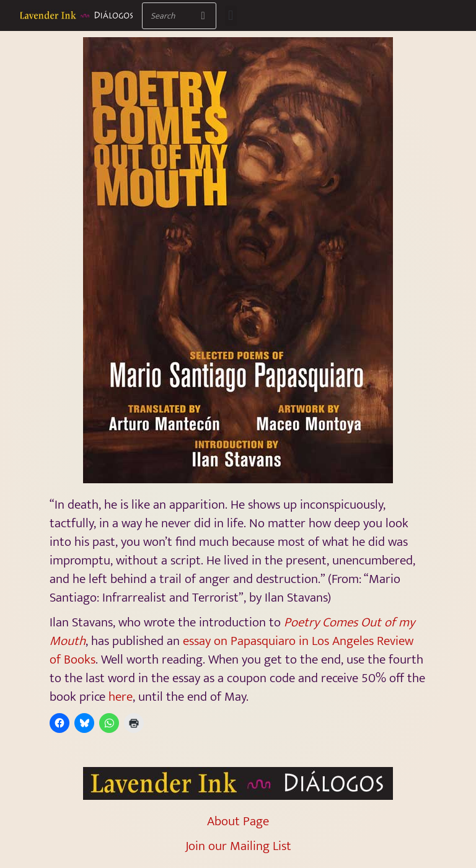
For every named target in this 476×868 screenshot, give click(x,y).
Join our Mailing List (238, 846)
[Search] (203, 16)
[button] (231, 16)
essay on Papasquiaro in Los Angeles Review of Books (231, 650)
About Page (238, 821)
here (121, 697)
